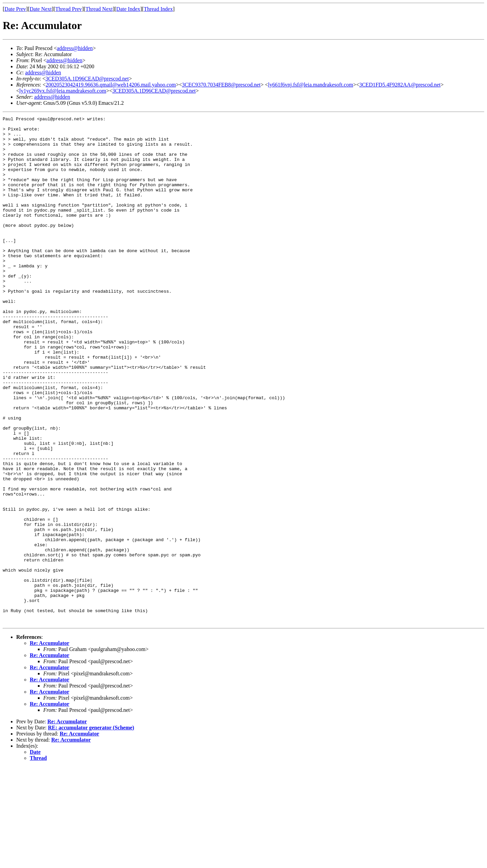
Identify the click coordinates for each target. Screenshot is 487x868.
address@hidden (75, 48)
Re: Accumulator (50, 744)
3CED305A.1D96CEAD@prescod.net (87, 79)
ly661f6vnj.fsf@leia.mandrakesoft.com (311, 85)
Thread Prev (68, 9)
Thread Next (99, 9)
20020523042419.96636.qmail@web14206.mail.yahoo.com (111, 85)
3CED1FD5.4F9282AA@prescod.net (400, 85)
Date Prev (15, 9)
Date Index (128, 9)
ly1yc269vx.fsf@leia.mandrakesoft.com (63, 91)
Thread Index (158, 9)
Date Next (41, 9)
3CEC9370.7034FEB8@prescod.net (221, 85)
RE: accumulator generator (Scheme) (91, 829)
